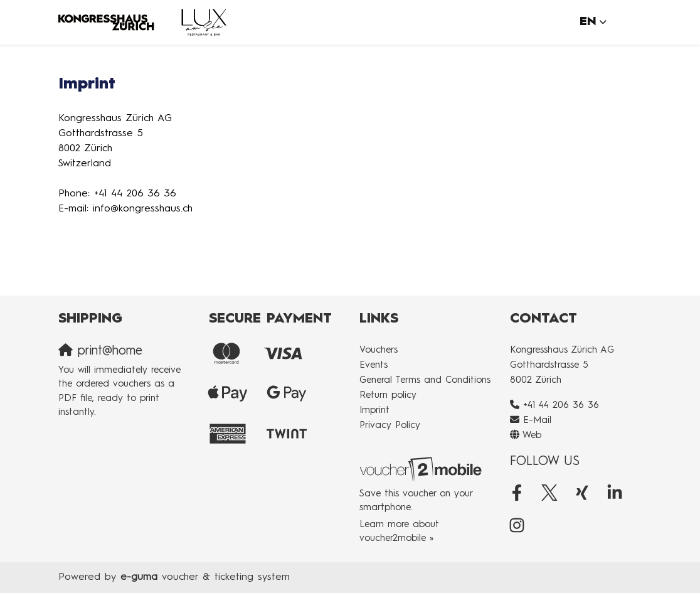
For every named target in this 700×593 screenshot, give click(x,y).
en (588, 22)
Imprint (374, 411)
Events (374, 366)
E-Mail (537, 421)
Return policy (388, 396)
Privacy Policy (390, 426)
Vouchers (379, 350)
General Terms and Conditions (425, 381)
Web (532, 436)
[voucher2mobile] (422, 470)
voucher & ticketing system (205, 577)
